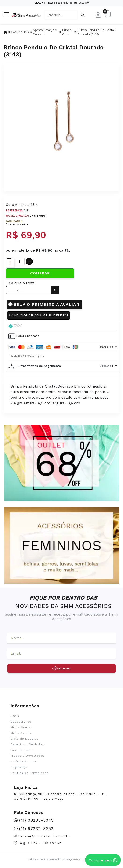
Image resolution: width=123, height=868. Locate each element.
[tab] (63, 326)
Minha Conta (21, 727)
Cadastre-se (21, 722)
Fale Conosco (22, 750)
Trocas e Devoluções (28, 756)
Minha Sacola (21, 733)
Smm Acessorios (17, 224)
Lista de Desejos (25, 739)
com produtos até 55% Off (62, 3)
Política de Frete (25, 762)
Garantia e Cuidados (27, 744)
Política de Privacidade (30, 773)
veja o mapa (54, 799)
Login (15, 716)
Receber (62, 668)
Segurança (19, 767)
